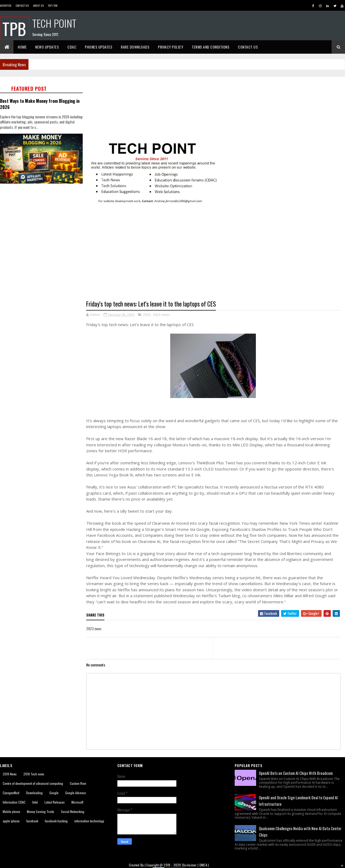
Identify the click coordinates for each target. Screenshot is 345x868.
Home (22, 47)
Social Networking (73, 812)
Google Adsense (76, 793)
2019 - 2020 (172, 865)
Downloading (34, 793)
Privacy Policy (170, 47)
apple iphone (11, 821)
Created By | (138, 865)
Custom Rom (78, 783)
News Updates (47, 47)
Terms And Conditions (210, 47)
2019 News (10, 774)
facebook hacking (56, 821)
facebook (32, 821)
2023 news (161, 315)
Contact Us (22, 6)
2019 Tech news (34, 774)
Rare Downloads (135, 47)
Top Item (53, 6)
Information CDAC (14, 802)
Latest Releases (55, 802)
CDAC (72, 47)
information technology (89, 821)
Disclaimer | (191, 865)
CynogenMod (11, 793)
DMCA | (204, 865)
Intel (35, 802)
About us (38, 6)
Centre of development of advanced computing (33, 783)
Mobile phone (11, 812)
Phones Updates (99, 47)
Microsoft (77, 802)
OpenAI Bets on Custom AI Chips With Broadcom (296, 773)
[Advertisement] (50, 240)
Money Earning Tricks (41, 812)
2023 (147, 315)
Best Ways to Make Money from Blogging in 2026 (40, 104)
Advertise (6, 6)
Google (54, 793)
